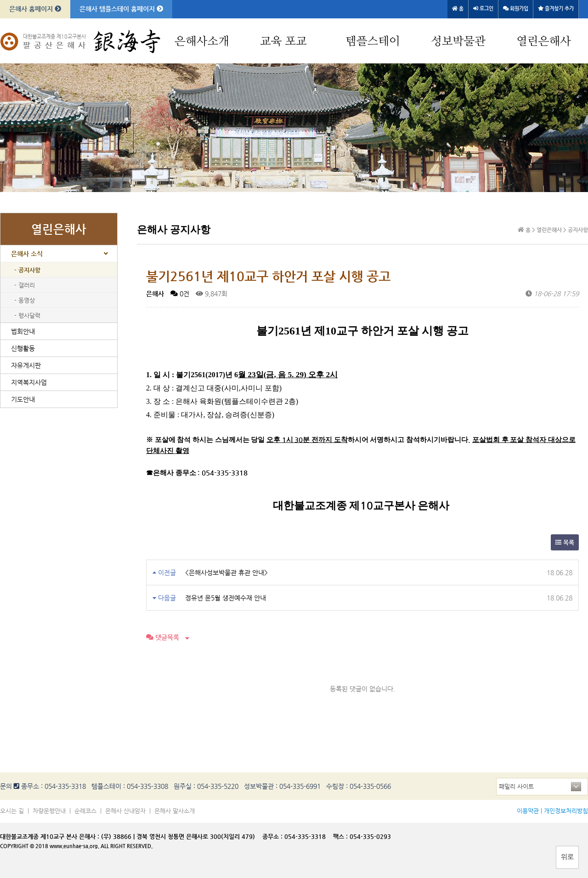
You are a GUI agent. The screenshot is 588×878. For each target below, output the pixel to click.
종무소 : (273, 836)
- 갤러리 (25, 285)
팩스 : (341, 836)
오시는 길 (12, 811)
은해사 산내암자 (125, 811)
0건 (180, 294)
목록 (565, 542)
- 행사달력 (27, 315)
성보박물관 (458, 42)
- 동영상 (25, 300)
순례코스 (85, 811)
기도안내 (23, 399)
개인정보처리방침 (566, 811)
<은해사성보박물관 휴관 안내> (226, 572)
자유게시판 (26, 365)
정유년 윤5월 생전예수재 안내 (226, 598)
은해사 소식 (27, 254)
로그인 (483, 8)
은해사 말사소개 (175, 811)
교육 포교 (283, 42)
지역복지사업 (29, 382)
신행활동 (23, 348)
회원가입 (516, 8)
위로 (567, 857)
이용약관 (528, 811)
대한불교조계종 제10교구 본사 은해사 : (50, 836)
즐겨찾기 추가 (556, 8)
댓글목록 (163, 637)
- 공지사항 (27, 270)
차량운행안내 (49, 811)
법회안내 (23, 331)
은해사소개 (202, 42)
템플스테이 (373, 42)
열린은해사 (544, 42)
